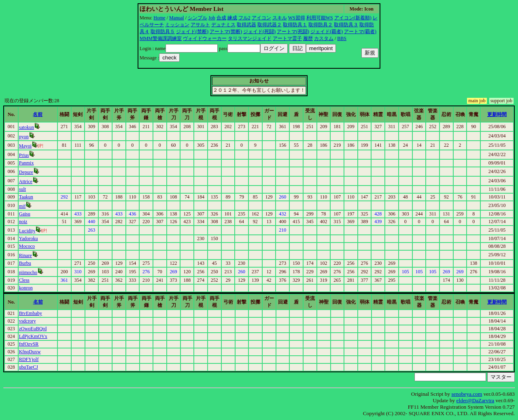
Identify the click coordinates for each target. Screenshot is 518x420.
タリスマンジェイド (250, 38)
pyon (24, 137)
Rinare (25, 255)
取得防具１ (295, 25)
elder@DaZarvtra (476, 400)
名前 (38, 114)
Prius (24, 155)
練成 (232, 18)
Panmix (27, 163)
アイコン (261, 18)
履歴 (308, 38)
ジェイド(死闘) (259, 32)
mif (22, 206)
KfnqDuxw (30, 352)
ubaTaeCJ (29, 367)
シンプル (197, 18)
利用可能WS (320, 18)
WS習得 (297, 18)
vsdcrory (28, 321)
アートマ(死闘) (293, 32)
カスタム (324, 38)
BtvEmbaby (31, 313)
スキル (280, 18)
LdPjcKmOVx (33, 336)
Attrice (26, 182)
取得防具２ (321, 25)
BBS (342, 38)
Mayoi (25, 146)
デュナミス (223, 25)
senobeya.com (467, 394)
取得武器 (246, 25)
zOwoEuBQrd (33, 329)
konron (26, 288)
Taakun (26, 197)
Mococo (27, 246)
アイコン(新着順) (353, 18)
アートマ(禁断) (226, 32)
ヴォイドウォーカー (205, 38)
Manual (177, 18)
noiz (23, 222)
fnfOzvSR (29, 344)
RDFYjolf (29, 359)
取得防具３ (346, 25)
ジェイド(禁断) (192, 32)
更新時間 (497, 114)
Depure (26, 172)
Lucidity (27, 231)
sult (22, 189)
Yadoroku (29, 238)
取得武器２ (270, 25)
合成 (221, 18)
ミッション (177, 25)
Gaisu (25, 214)
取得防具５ (163, 32)
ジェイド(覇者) (327, 32)
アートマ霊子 (287, 38)
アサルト (200, 25)
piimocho (28, 272)
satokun (27, 127)
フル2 (244, 18)
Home (159, 18)
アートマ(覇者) (360, 32)
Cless (24, 280)
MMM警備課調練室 (161, 38)
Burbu (25, 263)
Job (212, 18)
